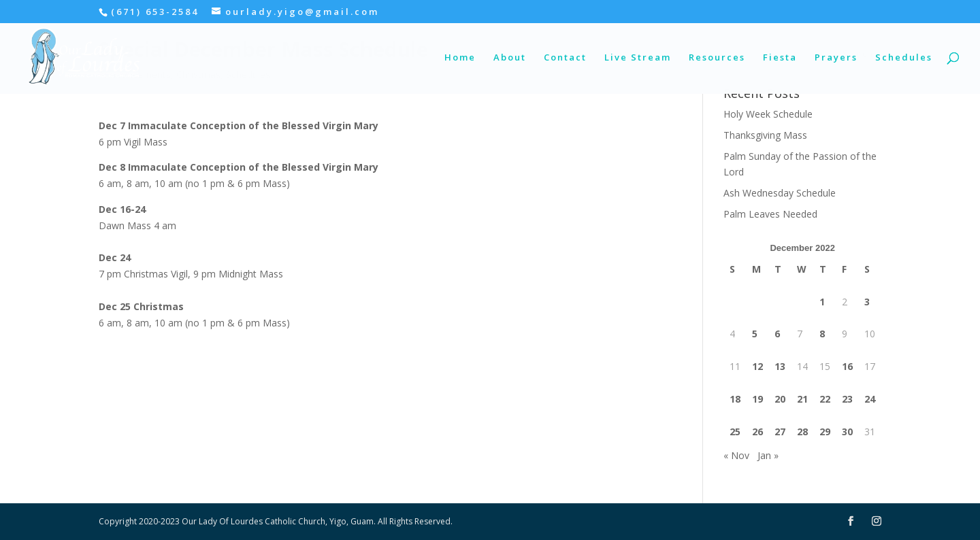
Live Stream (638, 58)
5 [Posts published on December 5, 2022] (755, 334)
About (510, 58)
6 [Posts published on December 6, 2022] (777, 334)
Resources (717, 58)
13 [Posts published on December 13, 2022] (780, 366)
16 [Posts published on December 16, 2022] (847, 366)
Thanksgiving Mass (765, 135)
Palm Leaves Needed (770, 214)
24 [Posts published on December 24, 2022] (870, 399)
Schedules (904, 58)
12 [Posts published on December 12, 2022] (757, 366)
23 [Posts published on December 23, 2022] (847, 399)
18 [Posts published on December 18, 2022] (735, 399)
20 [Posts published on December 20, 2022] (780, 399)
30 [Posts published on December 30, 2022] (847, 432)
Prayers (836, 58)
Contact (565, 58)
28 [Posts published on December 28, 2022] (802, 432)
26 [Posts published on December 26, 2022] (757, 432)
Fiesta (780, 58)
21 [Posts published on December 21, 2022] (802, 399)
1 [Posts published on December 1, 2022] (822, 302)
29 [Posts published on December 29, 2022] (825, 432)
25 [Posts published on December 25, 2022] (735, 432)
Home (460, 58)
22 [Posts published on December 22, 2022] (825, 399)
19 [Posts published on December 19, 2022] (757, 399)
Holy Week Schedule (768, 114)
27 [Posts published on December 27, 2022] (780, 432)
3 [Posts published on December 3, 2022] (867, 302)
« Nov (736, 455)
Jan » (768, 455)
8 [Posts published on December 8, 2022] (822, 334)
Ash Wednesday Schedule (780, 193)
